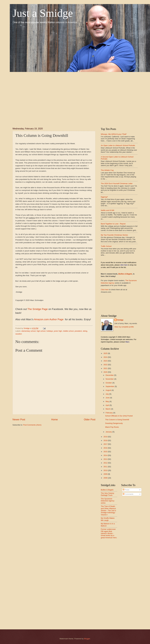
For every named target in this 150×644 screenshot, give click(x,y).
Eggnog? (104, 197)
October (109, 383)
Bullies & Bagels (125, 274)
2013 (106, 459)
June (108, 398)
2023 (106, 361)
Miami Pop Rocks (112, 427)
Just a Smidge (43, 13)
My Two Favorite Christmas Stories (114, 235)
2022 (106, 365)
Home (54, 420)
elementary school (29, 331)
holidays (50, 331)
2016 (106, 448)
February (109, 413)
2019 (106, 437)
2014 (106, 455)
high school (41, 331)
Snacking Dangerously (114, 423)
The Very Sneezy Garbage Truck (107, 494)
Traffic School (106, 246)
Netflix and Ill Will (107, 210)
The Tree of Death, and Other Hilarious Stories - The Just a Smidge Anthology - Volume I (108, 510)
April (108, 405)
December (110, 375)
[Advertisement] (33, 97)
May (107, 401)
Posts (126, 490)
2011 (106, 467)
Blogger (87, 639)
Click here (105, 290)
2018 (106, 440)
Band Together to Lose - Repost (113, 224)
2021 (106, 368)
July (107, 394)
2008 (106, 478)
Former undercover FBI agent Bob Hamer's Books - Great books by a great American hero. (109, 533)
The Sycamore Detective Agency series (108, 501)
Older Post (90, 420)
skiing (85, 331)
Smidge (120, 320)
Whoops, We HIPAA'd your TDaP (114, 134)
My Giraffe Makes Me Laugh (108, 519)
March (108, 409)
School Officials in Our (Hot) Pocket (119, 416)
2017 (106, 444)
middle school (68, 331)
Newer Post (19, 420)
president (78, 331)
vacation (19, 334)
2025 (106, 353)
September (110, 386)
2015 (106, 452)
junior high (58, 331)
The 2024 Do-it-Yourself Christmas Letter (117, 183)
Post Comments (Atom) (32, 425)
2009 (106, 474)
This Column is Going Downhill (117, 420)
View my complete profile (124, 327)
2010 (106, 470)
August (109, 390)
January (109, 432)
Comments (128, 494)
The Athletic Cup (107, 170)
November (110, 379)
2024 (106, 357)
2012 (106, 463)
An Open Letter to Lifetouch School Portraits (118, 145)
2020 (106, 372)
